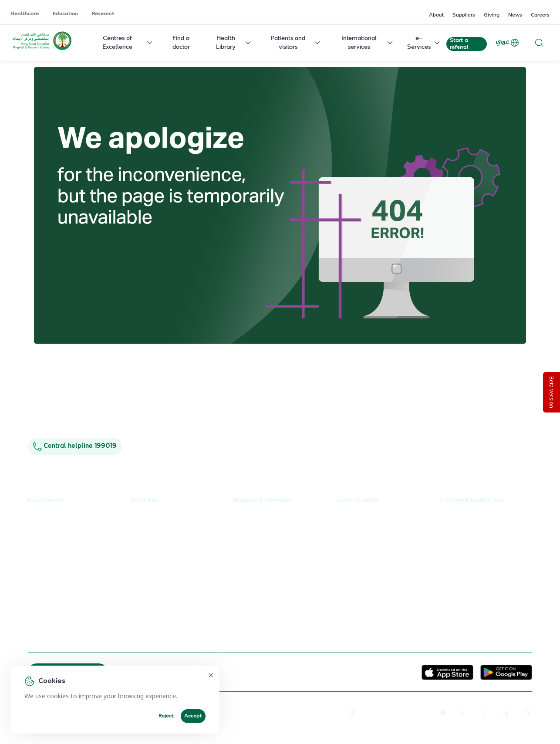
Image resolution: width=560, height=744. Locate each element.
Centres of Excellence (128, 43)
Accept (193, 716)
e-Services (424, 43)
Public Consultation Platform (480, 536)
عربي (508, 43)
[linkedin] (504, 713)
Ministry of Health (465, 552)
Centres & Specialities (58, 552)
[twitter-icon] (483, 713)
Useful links (144, 501)
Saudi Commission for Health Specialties (480, 587)
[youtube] (442, 713)
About (436, 15)
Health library (47, 568)
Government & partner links (472, 501)
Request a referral (53, 519)
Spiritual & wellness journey (67, 634)
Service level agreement (165, 601)
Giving (492, 15)
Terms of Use (324, 713)
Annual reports (255, 552)
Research (103, 14)
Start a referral (459, 44)
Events (243, 585)
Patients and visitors (296, 43)
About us (246, 519)
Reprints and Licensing (270, 713)
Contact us (351, 519)
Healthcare (25, 14)
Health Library (234, 43)
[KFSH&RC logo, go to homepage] (42, 49)
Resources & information (262, 501)
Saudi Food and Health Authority (485, 568)
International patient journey (68, 618)
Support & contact (358, 501)
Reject (166, 716)
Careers (540, 15)
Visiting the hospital (55, 585)
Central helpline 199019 (75, 446)
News (515, 15)
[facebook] (462, 713)
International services (368, 43)
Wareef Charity (462, 608)
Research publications (264, 568)
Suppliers (464, 15)
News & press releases (265, 536)
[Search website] (539, 42)
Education (65, 14)
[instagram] (525, 713)
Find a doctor (181, 43)
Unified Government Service (479, 519)
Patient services (46, 501)
